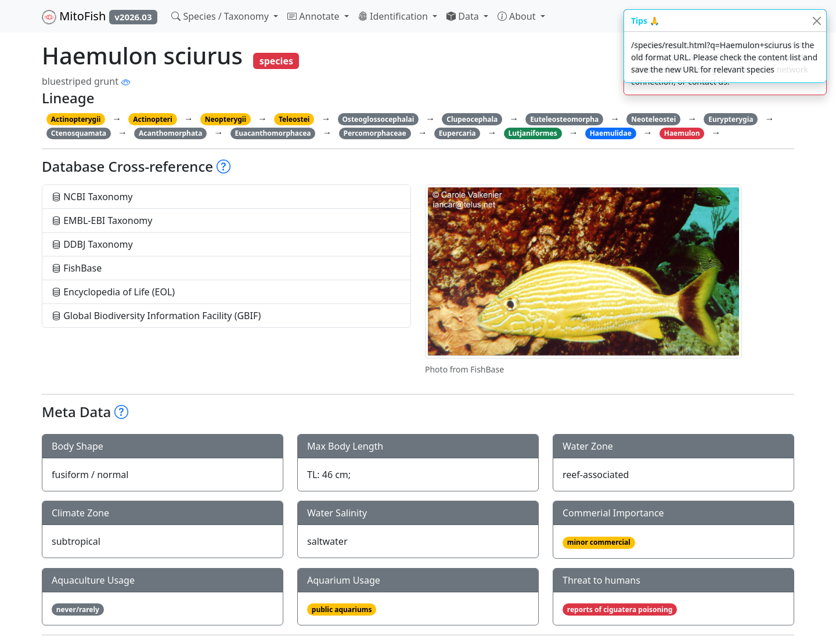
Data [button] (464, 16)
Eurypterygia (731, 119)
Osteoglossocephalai (378, 119)
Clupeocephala (472, 119)
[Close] (817, 21)
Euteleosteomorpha (564, 119)
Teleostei (294, 119)
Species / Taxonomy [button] (221, 16)
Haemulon (682, 133)
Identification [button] (394, 16)
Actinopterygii (76, 119)
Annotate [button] (315, 16)
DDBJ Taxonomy (92, 244)
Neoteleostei (653, 119)
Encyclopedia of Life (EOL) (113, 292)
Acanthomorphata (171, 133)
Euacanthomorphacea (273, 133)
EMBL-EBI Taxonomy (102, 220)
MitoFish (100, 16)
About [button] (518, 16)
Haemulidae (611, 133)
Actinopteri (153, 119)
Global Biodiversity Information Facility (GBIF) (156, 316)
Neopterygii (226, 119)
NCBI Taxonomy (92, 197)
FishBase (77, 268)
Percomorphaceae (374, 133)
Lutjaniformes (532, 133)
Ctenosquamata (79, 133)
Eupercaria (457, 133)
